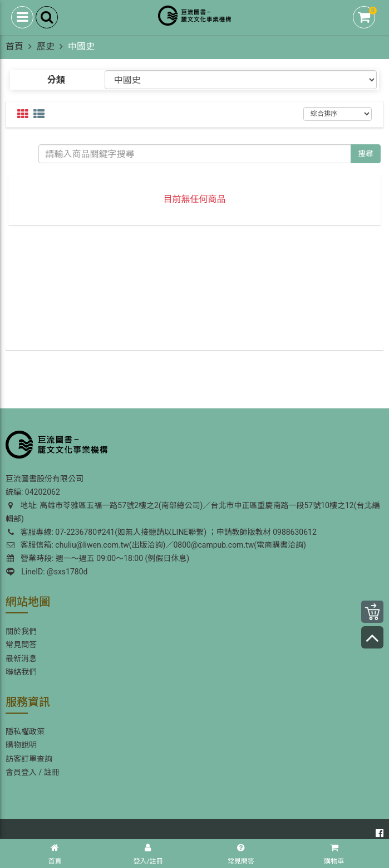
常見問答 (21, 645)
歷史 (46, 47)
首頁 (14, 47)
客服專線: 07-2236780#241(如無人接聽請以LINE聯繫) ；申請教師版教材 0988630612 (161, 532)
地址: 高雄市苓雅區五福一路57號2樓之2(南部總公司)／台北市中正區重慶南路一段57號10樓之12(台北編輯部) (193, 512)
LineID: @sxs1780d (47, 572)
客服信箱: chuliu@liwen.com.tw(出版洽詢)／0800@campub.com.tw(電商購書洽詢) (156, 545)
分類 (56, 80)
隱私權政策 (25, 732)
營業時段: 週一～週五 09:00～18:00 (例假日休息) (98, 558)
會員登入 (21, 772)
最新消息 (21, 659)
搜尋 (366, 154)
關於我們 (21, 631)
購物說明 (21, 745)
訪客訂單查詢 (29, 759)
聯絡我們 (21, 672)
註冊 (52, 772)
